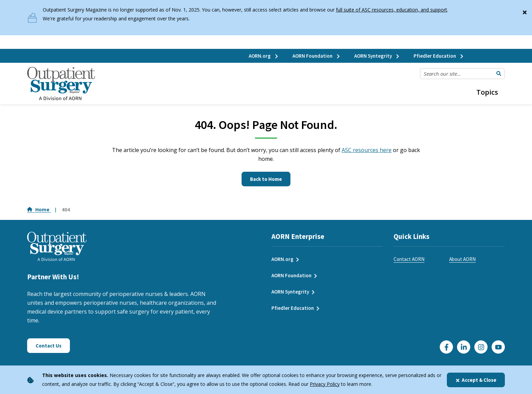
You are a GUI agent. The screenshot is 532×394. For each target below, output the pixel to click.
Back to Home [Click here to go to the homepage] (266, 179)
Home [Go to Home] (39, 210)
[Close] (525, 11)
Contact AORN (409, 259)
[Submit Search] (499, 74)
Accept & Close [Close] (476, 380)
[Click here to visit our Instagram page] (481, 347)
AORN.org (264, 56)
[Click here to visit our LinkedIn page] (464, 347)
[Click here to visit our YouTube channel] (498, 347)
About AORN (462, 259)
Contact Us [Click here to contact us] (49, 346)
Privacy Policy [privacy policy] (325, 384)
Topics (487, 92)
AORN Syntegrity (377, 56)
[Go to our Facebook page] (446, 347)
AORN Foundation (317, 56)
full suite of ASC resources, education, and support (392, 10)
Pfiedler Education (439, 56)
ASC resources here (367, 150)
